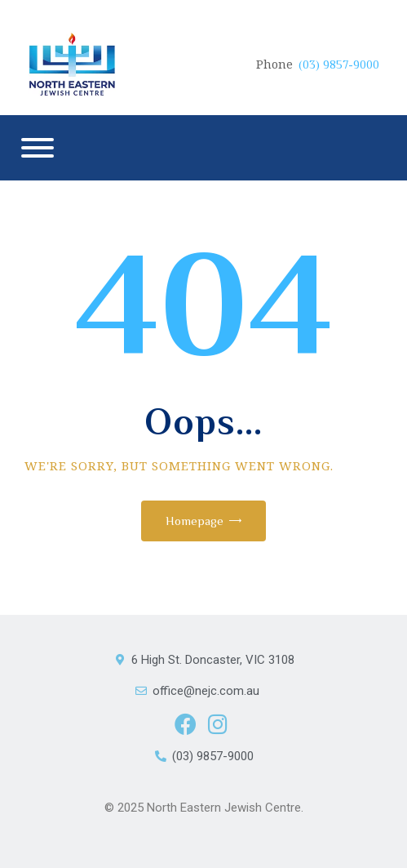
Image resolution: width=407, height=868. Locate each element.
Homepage (195, 521)
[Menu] (38, 148)
